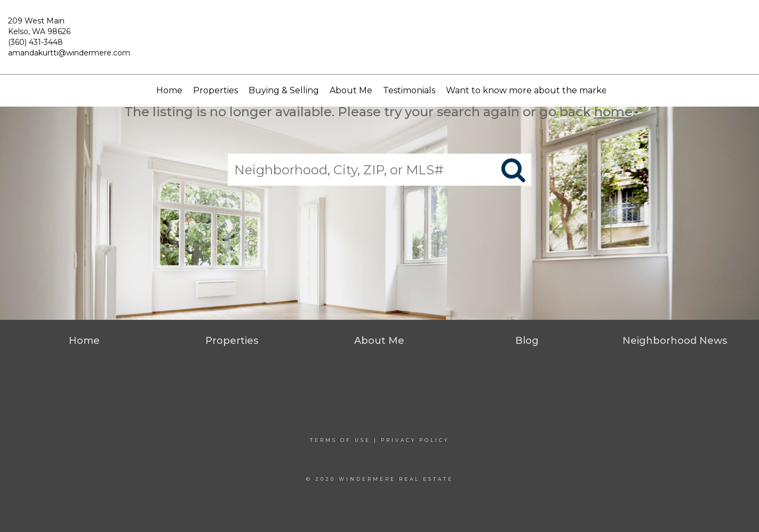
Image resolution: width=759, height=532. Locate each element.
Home (169, 90)
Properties (215, 90)
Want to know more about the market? (531, 90)
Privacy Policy (415, 440)
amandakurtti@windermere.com (69, 53)
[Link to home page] (379, 42)
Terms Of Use (340, 440)
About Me (351, 90)
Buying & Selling (284, 90)
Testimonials (409, 90)
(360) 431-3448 (35, 42)
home (613, 112)
